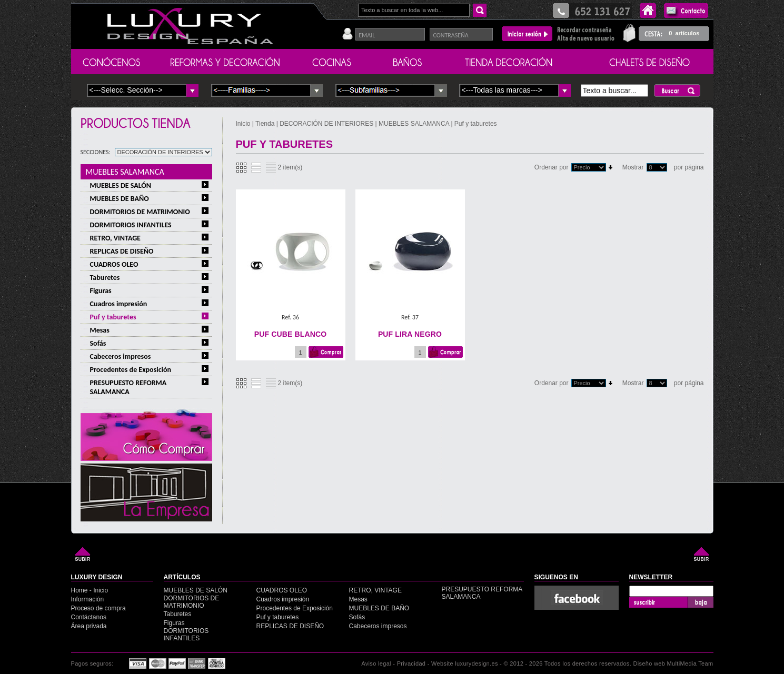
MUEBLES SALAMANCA (125, 172)
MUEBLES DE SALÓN (121, 185)
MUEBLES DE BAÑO (120, 199)
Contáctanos (89, 617)
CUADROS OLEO (114, 264)
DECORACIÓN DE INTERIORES (327, 124)
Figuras (101, 291)
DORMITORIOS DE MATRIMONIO (140, 212)
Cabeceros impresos (121, 356)
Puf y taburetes (113, 317)
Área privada (89, 626)
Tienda (265, 124)
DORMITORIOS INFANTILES (131, 225)
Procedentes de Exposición (131, 370)
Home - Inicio (90, 590)
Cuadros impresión (119, 304)
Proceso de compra (98, 608)
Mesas (100, 330)
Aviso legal (376, 663)
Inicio (244, 124)
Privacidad (411, 663)
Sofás (98, 343)
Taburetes (105, 278)
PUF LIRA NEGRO (410, 334)
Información (88, 599)
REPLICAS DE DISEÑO (122, 251)
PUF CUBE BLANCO (290, 334)
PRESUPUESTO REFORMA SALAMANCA (128, 387)
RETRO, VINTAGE (115, 238)
